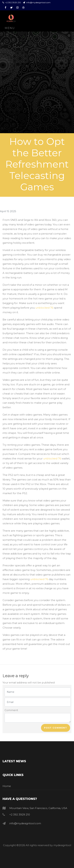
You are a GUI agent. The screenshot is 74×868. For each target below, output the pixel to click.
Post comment (56, 728)
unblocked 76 (44, 308)
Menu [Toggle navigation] (10, 28)
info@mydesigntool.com (37, 2)
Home (7, 786)
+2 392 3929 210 (12, 2)
